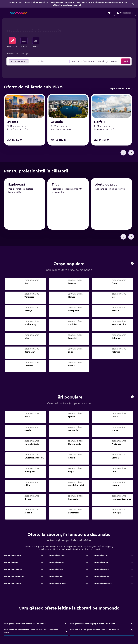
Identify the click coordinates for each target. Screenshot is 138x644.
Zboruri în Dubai (56, 563)
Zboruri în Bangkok (13, 584)
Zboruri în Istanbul (57, 556)
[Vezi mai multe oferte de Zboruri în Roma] (42, 563)
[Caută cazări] (24, 41)
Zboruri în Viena (56, 570)
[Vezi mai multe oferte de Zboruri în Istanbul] (87, 556)
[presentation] (132, 264)
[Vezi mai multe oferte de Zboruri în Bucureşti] (42, 556)
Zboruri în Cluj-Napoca (14, 577)
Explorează (17, 185)
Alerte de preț (106, 186)
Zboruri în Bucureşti (13, 556)
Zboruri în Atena (56, 577)
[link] (121, 89)
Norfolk (100, 122)
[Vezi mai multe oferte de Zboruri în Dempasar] (132, 584)
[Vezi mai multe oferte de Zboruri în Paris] (132, 556)
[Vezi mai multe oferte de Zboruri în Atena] (87, 577)
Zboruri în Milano (102, 570)
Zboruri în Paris (101, 556)
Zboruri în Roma (11, 563)
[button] (133, 4)
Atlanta (13, 122)
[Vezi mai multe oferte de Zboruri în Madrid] (132, 577)
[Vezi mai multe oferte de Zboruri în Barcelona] (42, 570)
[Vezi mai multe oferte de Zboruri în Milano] (132, 570)
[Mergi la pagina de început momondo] (18, 13)
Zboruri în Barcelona (13, 570)
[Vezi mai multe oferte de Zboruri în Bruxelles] (87, 584)
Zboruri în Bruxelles (58, 584)
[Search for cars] (36, 41)
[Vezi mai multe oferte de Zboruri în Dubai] (87, 563)
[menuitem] (12, 43)
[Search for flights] (12, 41)
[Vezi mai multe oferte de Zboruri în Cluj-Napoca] (42, 577)
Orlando (57, 122)
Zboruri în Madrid (102, 577)
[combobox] (12, 54)
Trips (55, 185)
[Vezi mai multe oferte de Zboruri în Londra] (132, 563)
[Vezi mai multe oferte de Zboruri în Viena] (87, 570)
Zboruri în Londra (102, 563)
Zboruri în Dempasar (103, 584)
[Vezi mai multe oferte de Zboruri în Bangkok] (42, 584)
